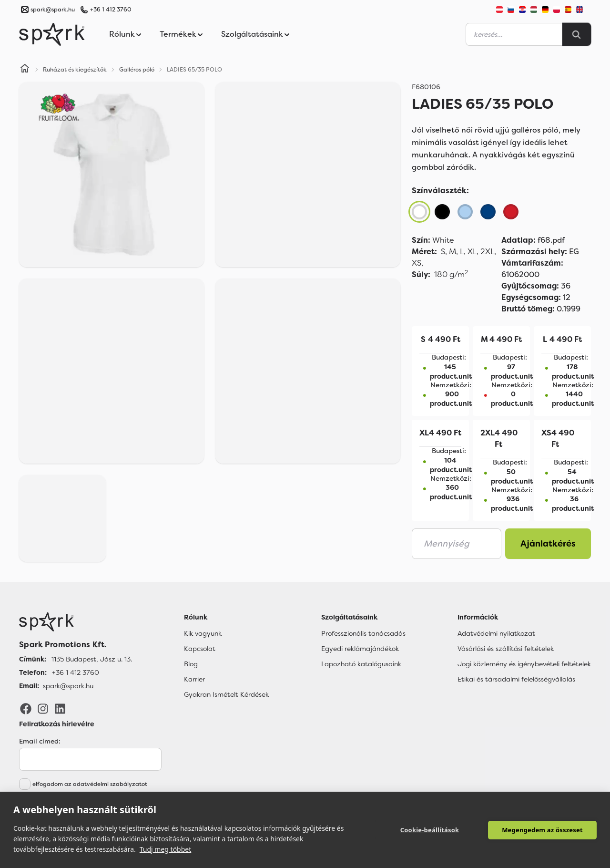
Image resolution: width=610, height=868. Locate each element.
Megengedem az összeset (542, 830)
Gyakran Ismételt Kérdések (226, 694)
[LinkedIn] (60, 708)
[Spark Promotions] (52, 34)
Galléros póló (137, 70)
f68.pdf (533, 240)
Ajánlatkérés (548, 544)
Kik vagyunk (203, 633)
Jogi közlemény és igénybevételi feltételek (524, 664)
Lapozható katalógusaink (361, 664)
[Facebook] (26, 708)
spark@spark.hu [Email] (68, 686)
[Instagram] (43, 708)
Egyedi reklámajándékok (360, 649)
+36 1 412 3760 (111, 10)
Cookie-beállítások (430, 830)
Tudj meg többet (166, 849)
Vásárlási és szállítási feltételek (506, 649)
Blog (191, 664)
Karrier (194, 679)
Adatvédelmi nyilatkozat (496, 633)
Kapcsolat (200, 649)
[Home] (25, 70)
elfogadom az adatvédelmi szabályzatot (90, 784)
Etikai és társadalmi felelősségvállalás (516, 679)
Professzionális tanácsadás (363, 633)
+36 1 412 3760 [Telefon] (76, 672)
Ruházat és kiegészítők (75, 70)
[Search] (577, 34)
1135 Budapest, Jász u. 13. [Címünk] (92, 659)
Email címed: (40, 741)
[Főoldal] (76, 622)
